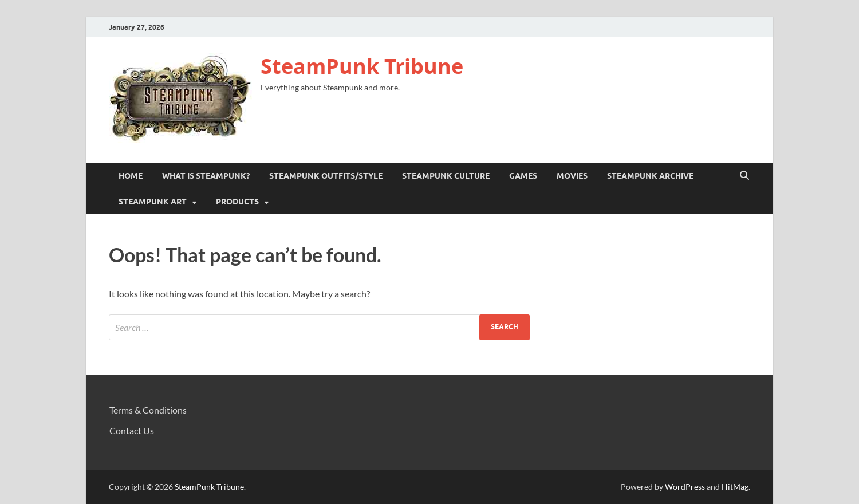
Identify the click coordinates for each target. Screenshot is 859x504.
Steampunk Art (153, 202)
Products (237, 202)
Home (131, 176)
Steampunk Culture (446, 176)
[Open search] (744, 176)
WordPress (685, 487)
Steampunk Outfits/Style (326, 176)
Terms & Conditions (148, 410)
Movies (572, 176)
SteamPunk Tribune (362, 66)
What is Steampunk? (206, 176)
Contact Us (132, 430)
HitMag (735, 487)
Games (523, 176)
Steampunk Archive (650, 176)
